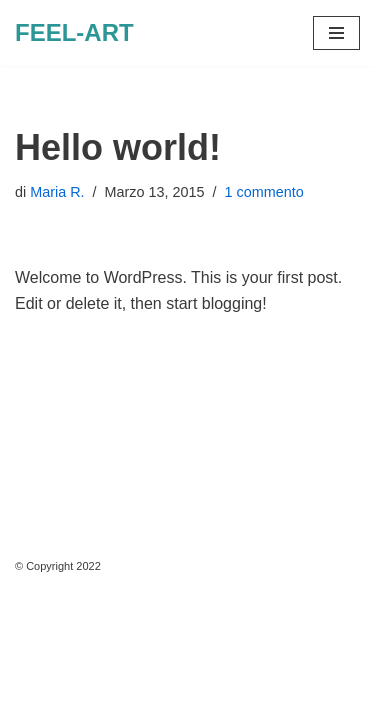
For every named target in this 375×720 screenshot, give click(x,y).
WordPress (193, 698)
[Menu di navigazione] (336, 33)
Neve (33, 698)
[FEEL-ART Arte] (74, 33)
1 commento (264, 192)
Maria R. (57, 192)
